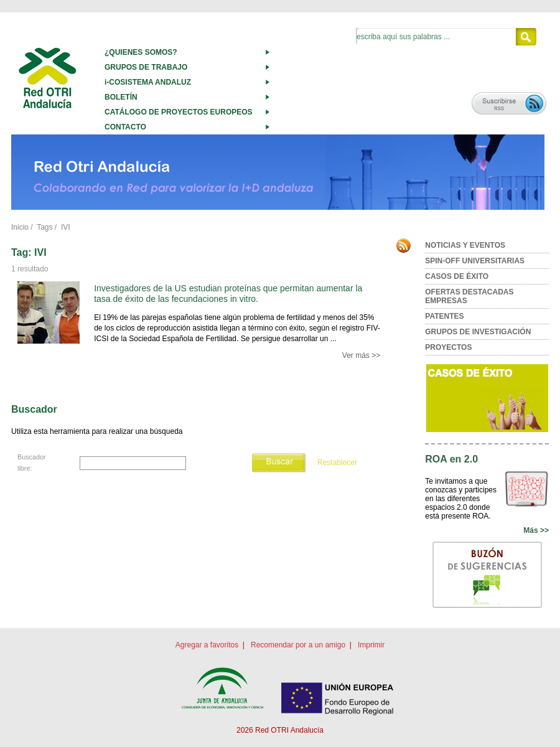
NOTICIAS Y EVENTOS (465, 245)
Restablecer (337, 463)
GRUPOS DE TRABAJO (146, 67)
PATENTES (444, 316)
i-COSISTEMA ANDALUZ (148, 82)
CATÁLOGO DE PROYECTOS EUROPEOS (179, 112)
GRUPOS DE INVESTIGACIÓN (478, 332)
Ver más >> (361, 355)
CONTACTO (125, 127)
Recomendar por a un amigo (298, 645)
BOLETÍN (121, 97)
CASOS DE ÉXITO (457, 276)
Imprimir (371, 645)
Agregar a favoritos (207, 645)
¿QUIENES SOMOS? (141, 52)
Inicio (20, 227)
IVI (66, 227)
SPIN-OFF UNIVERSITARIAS (475, 261)
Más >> (536, 530)
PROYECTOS (448, 347)
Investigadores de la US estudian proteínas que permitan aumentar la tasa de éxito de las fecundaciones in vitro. (228, 294)
